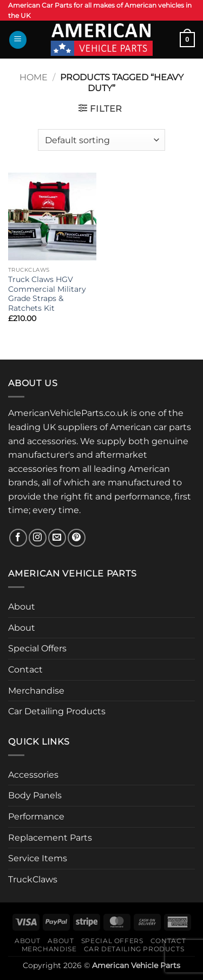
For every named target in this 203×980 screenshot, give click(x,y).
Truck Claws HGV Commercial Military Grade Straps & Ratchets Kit (47, 294)
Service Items (38, 858)
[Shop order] (101, 140)
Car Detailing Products (57, 711)
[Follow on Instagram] (38, 538)
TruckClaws (33, 879)
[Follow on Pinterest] (77, 538)
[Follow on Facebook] (18, 538)
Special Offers (37, 648)
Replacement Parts (50, 838)
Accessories (33, 775)
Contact (25, 670)
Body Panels (35, 795)
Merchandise (36, 691)
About (22, 607)
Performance (36, 816)
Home (34, 77)
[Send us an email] (57, 538)
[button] (18, 40)
